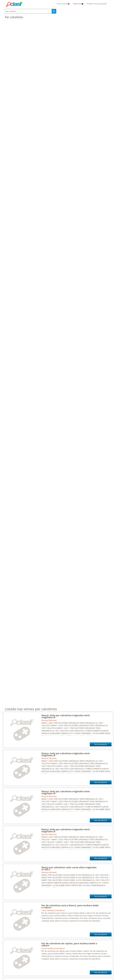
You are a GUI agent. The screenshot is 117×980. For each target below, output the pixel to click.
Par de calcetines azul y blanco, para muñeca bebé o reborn (70, 906)
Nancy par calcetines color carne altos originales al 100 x (69, 868)
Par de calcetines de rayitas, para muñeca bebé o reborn (69, 944)
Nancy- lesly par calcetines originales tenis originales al (66, 716)
